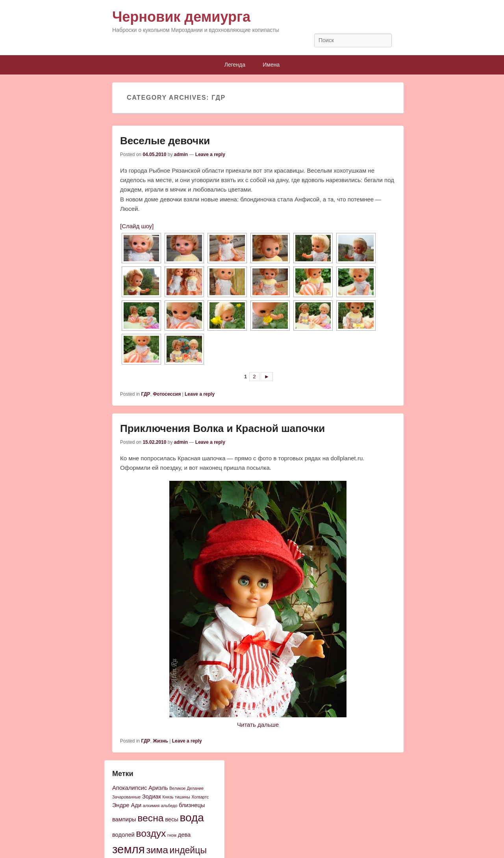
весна (150, 818)
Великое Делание (186, 788)
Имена (271, 65)
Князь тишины (176, 797)
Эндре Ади (127, 805)
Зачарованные (126, 797)
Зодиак (152, 797)
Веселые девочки (165, 141)
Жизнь (160, 741)
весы (172, 819)
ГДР (145, 394)
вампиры (124, 819)
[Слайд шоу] (137, 226)
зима (157, 850)
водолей (123, 835)
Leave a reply (210, 154)
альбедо (169, 806)
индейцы (188, 850)
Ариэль (158, 788)
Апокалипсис (130, 788)
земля (129, 849)
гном (172, 835)
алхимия (151, 806)
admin (181, 154)
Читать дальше (258, 725)
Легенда (235, 65)
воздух (151, 833)
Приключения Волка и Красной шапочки (222, 428)
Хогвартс (200, 797)
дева (184, 835)
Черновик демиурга (181, 17)
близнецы (192, 805)
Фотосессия (167, 394)
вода (192, 818)
